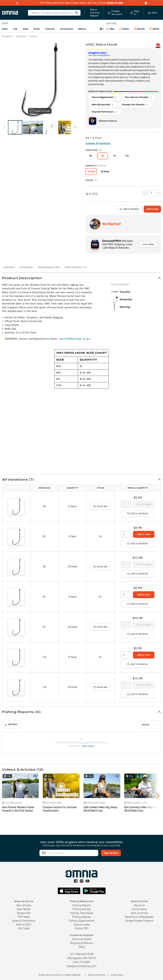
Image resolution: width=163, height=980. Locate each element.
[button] (81, 278)
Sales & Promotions (24, 921)
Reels (37, 29)
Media (154, 29)
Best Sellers (24, 909)
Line (15, 29)
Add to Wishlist (129, 209)
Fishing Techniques (82, 913)
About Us (139, 905)
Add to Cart (152, 209)
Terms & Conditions (97, 975)
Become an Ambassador (139, 917)
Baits (5, 29)
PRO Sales (24, 917)
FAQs (82, 947)
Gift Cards (24, 928)
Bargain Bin (24, 913)
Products (7, 36)
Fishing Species (81, 917)
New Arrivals (24, 905)
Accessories (66, 29)
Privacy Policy (117, 975)
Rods (26, 29)
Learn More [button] (148, 244)
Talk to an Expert (81, 939)
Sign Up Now (111, 853)
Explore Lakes (82, 925)
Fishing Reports (81, 905)
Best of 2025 (24, 925)
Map (110, 29)
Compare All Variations (98, 143)
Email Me (101, 506)
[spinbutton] (126, 504)
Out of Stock (144, 504)
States (124, 29)
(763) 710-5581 (82, 962)
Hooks (33, 36)
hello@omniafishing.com (82, 966)
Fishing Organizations (82, 921)
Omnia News (139, 909)
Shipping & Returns (81, 943)
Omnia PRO (81, 928)
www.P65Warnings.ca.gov (75, 339)
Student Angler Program (139, 921)
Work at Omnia (139, 913)
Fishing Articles (81, 909)
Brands (139, 29)
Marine (82, 29)
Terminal (50, 29)
